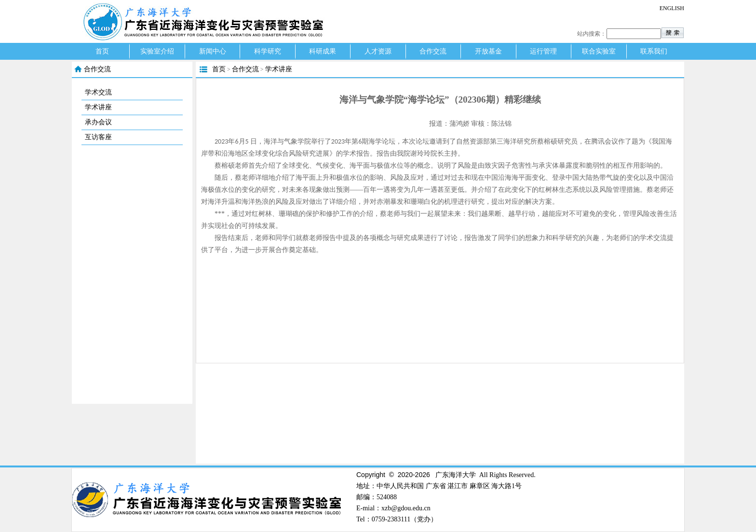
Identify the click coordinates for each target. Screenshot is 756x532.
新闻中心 (213, 51)
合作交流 (433, 51)
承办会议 (98, 122)
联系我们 (654, 51)
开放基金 (488, 51)
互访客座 (98, 137)
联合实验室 (599, 51)
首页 (102, 51)
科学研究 (268, 51)
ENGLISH (672, 8)
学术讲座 (98, 107)
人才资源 (378, 51)
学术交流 (98, 92)
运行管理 (543, 51)
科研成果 (323, 51)
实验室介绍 (157, 51)
